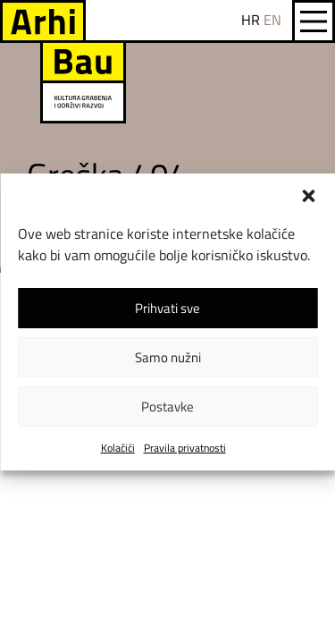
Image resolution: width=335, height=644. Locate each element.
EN (272, 20)
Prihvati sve (167, 308)
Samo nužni (168, 357)
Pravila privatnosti (185, 448)
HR (251, 20)
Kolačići (118, 448)
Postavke (167, 407)
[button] (308, 196)
